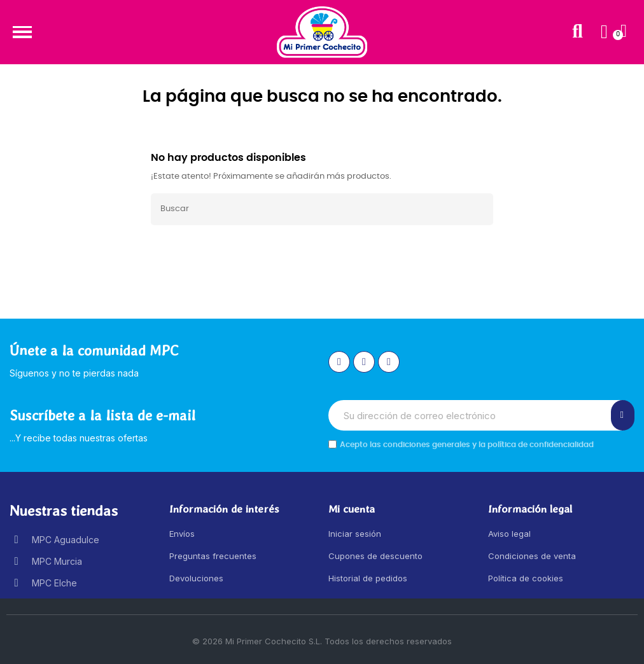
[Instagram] (339, 362)
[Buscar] (322, 209)
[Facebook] (364, 362)
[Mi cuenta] (604, 32)
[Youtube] (389, 362)
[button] (22, 32)
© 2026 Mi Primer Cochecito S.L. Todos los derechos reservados (322, 641)
